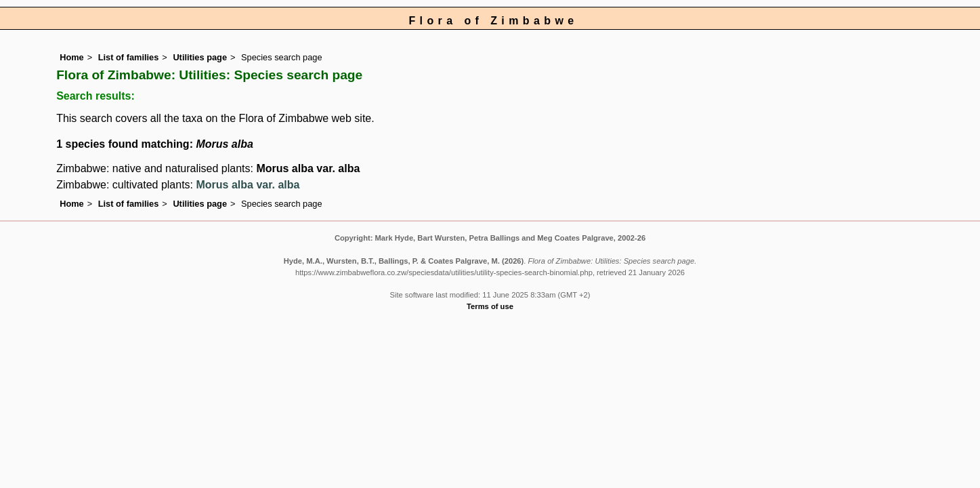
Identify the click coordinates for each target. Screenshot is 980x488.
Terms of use (490, 306)
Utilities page (200, 57)
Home (72, 57)
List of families (129, 57)
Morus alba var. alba (308, 168)
